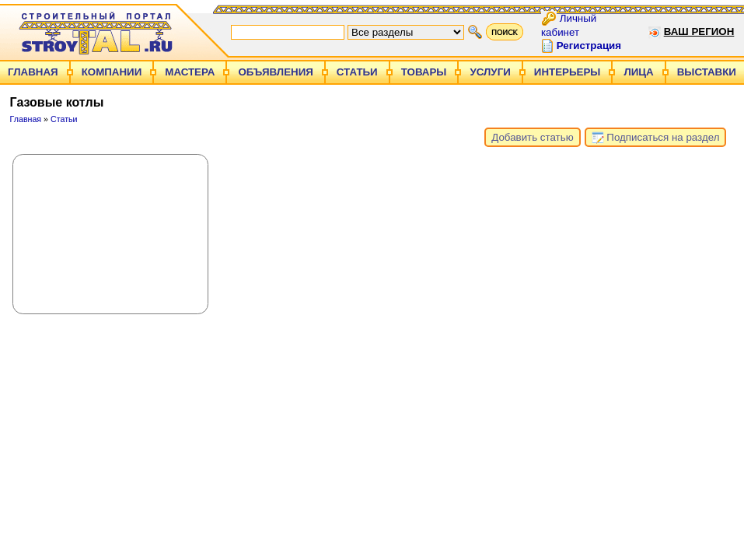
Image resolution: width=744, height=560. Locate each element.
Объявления (275, 72)
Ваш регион (699, 31)
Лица (638, 72)
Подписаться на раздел (656, 138)
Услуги (490, 72)
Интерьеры (568, 72)
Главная (33, 72)
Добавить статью (532, 137)
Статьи (357, 72)
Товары (424, 72)
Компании (112, 72)
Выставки (707, 72)
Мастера (190, 72)
